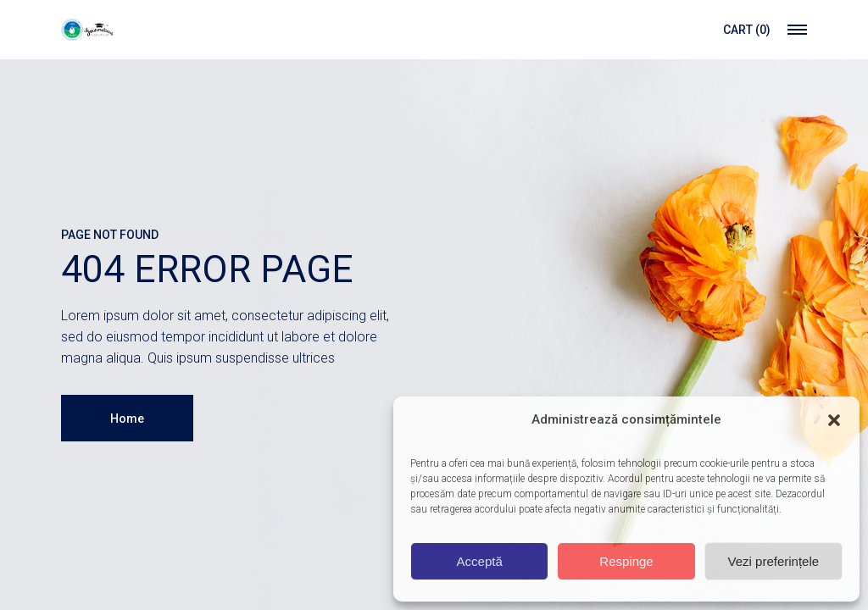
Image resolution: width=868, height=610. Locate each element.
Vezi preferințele (774, 561)
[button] (834, 420)
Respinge (626, 561)
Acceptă (480, 561)
